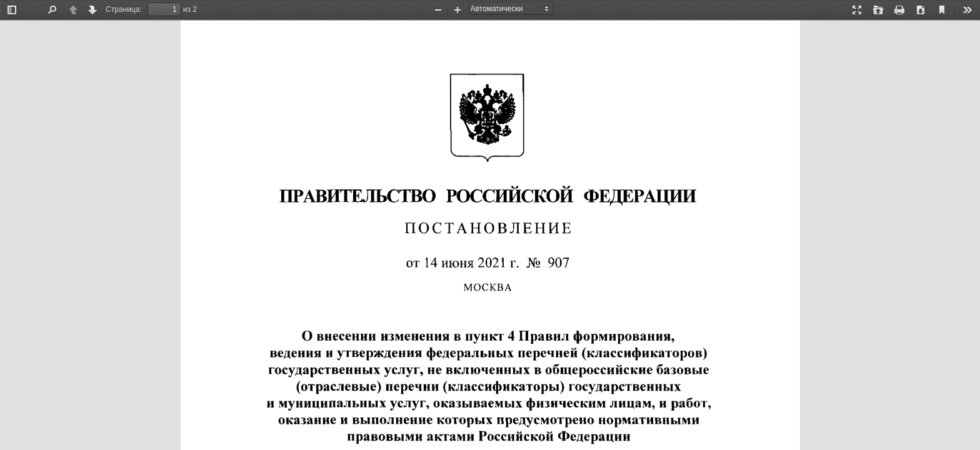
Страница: (124, 9)
